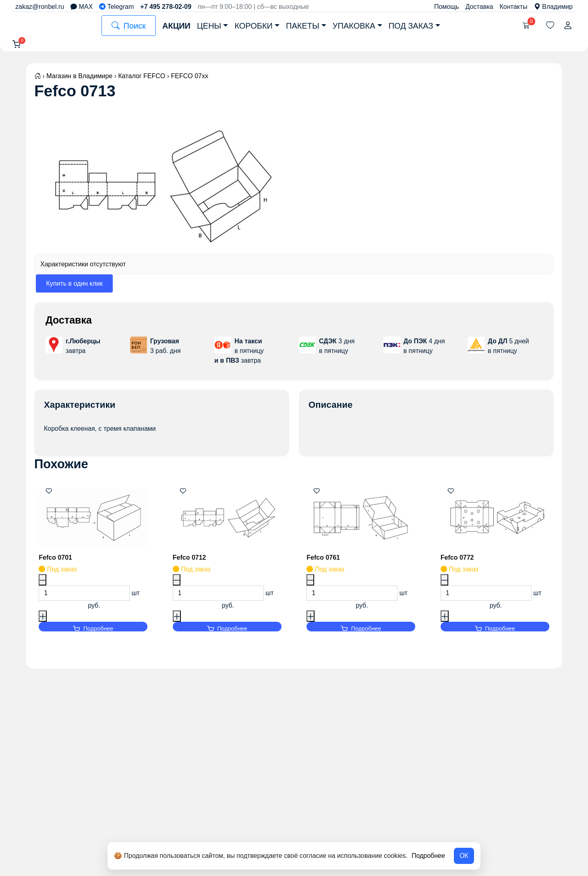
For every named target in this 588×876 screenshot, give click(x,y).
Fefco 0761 (325, 563)
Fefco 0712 (191, 563)
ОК (464, 856)
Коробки (254, 26)
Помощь (447, 7)
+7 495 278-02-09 (166, 7)
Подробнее (428, 856)
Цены (209, 26)
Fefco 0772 (459, 563)
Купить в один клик (74, 289)
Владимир (553, 7)
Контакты (513, 7)
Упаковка (354, 26)
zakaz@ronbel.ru (40, 7)
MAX (82, 7)
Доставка (479, 7)
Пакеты (303, 26)
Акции (176, 26)
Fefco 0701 (57, 563)
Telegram (116, 7)
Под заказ (411, 26)
